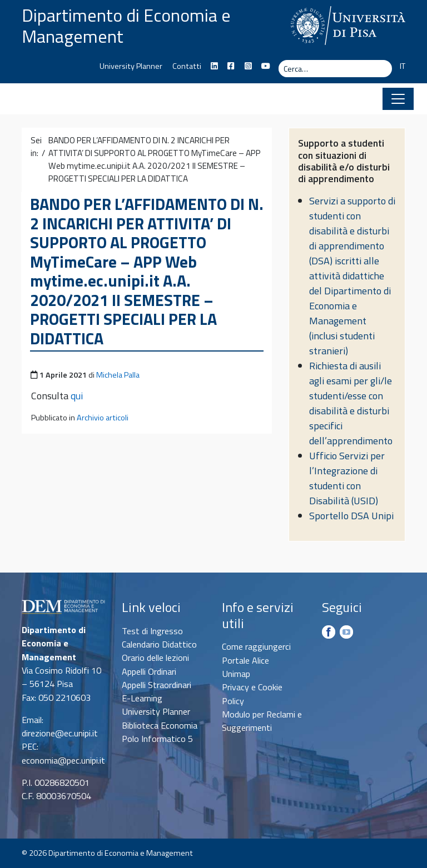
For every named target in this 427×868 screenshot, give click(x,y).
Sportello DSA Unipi (351, 516)
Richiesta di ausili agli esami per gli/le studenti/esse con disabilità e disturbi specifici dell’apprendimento (351, 403)
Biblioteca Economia (160, 725)
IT (403, 66)
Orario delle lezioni (155, 658)
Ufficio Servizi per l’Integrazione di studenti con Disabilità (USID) (347, 478)
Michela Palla (118, 375)
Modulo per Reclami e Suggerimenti (262, 721)
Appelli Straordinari (157, 685)
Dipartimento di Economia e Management (126, 26)
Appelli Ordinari (149, 671)
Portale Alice (245, 660)
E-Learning (142, 698)
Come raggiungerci (256, 646)
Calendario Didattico (159, 644)
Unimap (236, 674)
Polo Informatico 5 (157, 739)
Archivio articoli (103, 418)
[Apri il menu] (398, 99)
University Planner (131, 66)
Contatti (187, 66)
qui (77, 396)
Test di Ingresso (152, 631)
